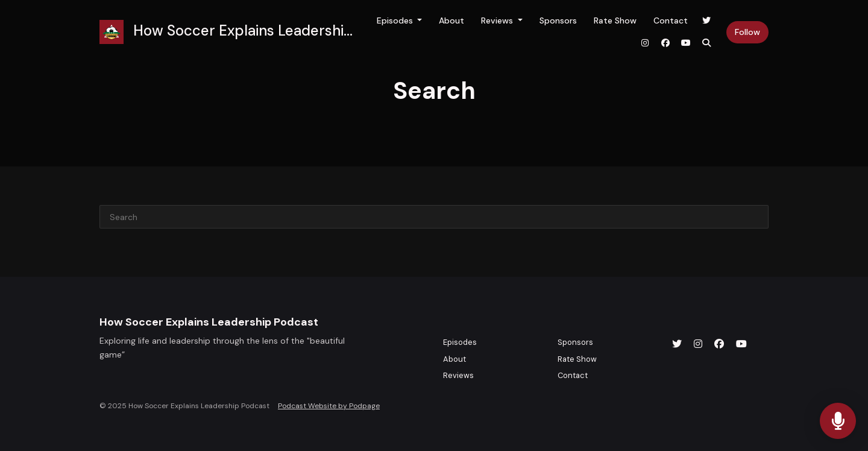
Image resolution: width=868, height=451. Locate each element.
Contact (671, 20)
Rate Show (615, 20)
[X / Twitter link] (706, 21)
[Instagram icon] (698, 344)
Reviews (498, 20)
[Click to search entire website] (706, 43)
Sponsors (558, 20)
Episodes (396, 20)
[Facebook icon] (719, 344)
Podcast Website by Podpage (329, 406)
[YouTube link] (686, 43)
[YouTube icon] (741, 344)
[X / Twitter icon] (677, 344)
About (451, 20)
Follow (747, 32)
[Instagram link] (645, 43)
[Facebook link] (665, 43)
